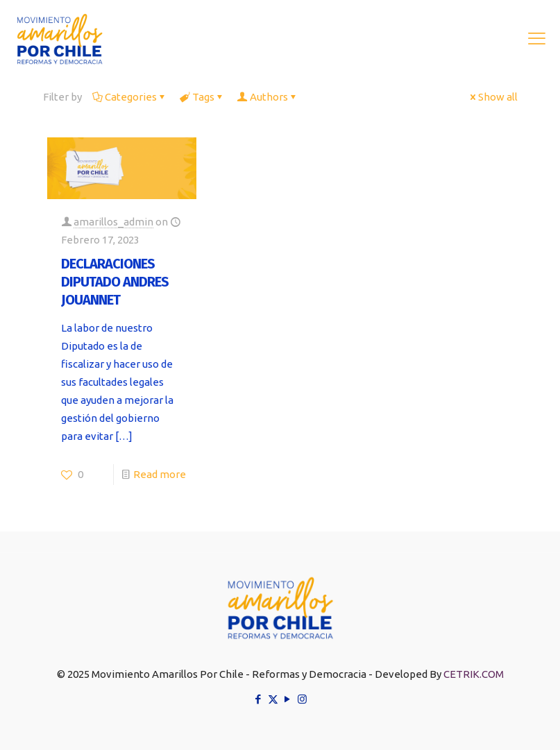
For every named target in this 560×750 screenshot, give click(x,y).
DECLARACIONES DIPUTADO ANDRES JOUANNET (115, 282)
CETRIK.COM (474, 674)
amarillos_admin (113, 222)
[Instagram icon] (302, 699)
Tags (202, 97)
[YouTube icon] (288, 699)
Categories (130, 97)
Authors (268, 97)
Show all (493, 97)
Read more (160, 474)
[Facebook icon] (258, 699)
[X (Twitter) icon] (273, 699)
